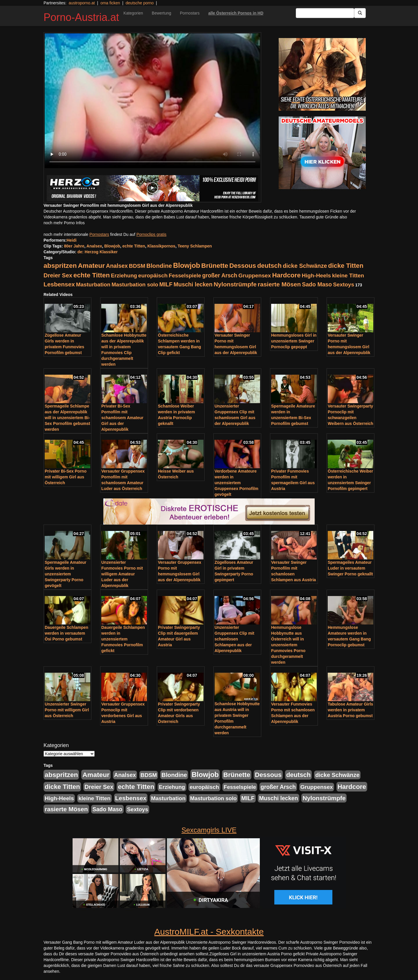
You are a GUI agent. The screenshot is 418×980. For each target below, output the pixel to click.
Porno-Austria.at (81, 17)
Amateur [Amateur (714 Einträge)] (91, 265)
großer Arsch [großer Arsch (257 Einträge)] (220, 275)
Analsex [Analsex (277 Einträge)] (117, 266)
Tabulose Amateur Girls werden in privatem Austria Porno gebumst (350, 710)
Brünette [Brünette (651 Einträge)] (215, 266)
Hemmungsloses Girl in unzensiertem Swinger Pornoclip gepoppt (294, 341)
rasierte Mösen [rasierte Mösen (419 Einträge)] (279, 284)
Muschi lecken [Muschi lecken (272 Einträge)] (193, 284)
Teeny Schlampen (195, 246)
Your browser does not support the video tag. (152, 101)
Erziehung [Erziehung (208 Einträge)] (124, 275)
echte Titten (134, 246)
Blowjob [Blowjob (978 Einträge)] (187, 265)
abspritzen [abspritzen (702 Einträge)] (60, 265)
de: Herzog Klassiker (98, 252)
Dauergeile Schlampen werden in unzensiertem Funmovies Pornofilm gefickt (123, 639)
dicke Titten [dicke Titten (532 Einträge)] (346, 266)
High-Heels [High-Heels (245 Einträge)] (316, 275)
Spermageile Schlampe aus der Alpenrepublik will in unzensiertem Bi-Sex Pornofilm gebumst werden (67, 418)
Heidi (71, 240)
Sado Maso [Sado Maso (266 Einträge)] (317, 284)
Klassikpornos (161, 246)
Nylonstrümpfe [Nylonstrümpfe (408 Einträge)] (235, 284)
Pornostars (190, 13)
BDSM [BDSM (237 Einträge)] (137, 266)
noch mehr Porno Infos (64, 223)
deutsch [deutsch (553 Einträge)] (269, 266)
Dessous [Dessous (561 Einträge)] (243, 266)
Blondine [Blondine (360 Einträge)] (159, 266)
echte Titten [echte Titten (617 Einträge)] (92, 275)
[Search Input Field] (325, 13)
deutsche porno (140, 3)
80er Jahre (74, 246)
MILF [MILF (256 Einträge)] (166, 284)
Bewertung (162, 13)
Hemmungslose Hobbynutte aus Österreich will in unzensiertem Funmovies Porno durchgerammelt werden (288, 645)
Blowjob (112, 246)
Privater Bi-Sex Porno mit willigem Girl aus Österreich (66, 477)
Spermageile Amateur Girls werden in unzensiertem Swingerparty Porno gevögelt (65, 574)
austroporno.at (82, 3)
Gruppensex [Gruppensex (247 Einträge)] (255, 275)
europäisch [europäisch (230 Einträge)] (153, 275)
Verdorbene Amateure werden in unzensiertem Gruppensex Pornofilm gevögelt (236, 483)
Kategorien (133, 13)
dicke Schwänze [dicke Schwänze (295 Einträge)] (305, 266)
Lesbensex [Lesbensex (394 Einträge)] (59, 284)
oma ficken (110, 3)
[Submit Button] (360, 13)
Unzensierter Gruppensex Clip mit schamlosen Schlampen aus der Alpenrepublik (234, 639)
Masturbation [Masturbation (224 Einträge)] (93, 285)
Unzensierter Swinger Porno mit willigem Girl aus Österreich (67, 710)
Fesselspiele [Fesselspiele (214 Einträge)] (185, 275)
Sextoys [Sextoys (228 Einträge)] (344, 285)
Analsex (94, 246)
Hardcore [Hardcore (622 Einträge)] (286, 275)
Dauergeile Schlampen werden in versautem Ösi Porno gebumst (66, 633)
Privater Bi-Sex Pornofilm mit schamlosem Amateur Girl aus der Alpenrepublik (122, 418)
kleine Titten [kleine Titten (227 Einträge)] (348, 275)
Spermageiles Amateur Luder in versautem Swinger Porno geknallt (350, 568)
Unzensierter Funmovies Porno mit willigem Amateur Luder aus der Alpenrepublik (122, 574)
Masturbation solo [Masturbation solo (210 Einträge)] (135, 285)
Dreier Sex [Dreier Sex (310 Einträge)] (58, 275)
